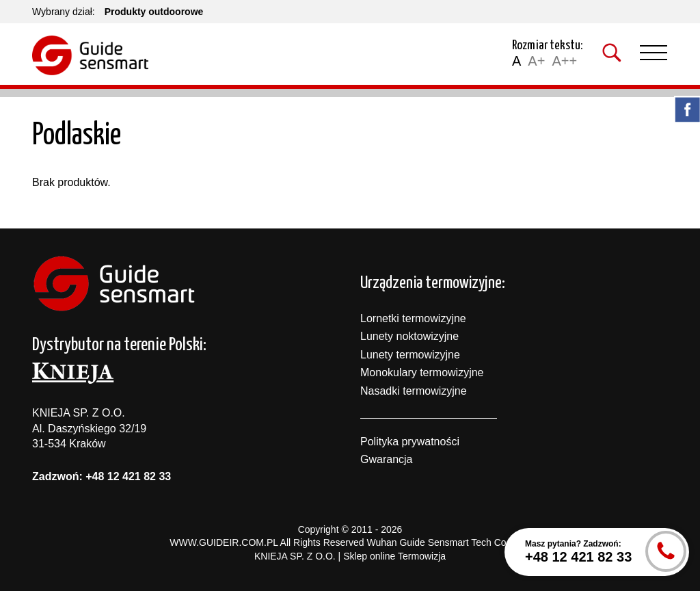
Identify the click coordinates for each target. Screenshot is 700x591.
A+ (536, 61)
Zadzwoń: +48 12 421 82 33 (102, 476)
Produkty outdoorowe (154, 12)
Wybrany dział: (64, 12)
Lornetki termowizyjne (413, 318)
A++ (564, 61)
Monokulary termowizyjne (422, 372)
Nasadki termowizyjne (414, 391)
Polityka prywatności (410, 442)
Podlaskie (77, 136)
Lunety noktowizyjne (409, 336)
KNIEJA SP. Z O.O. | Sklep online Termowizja (350, 556)
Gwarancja (386, 459)
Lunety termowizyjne (410, 355)
